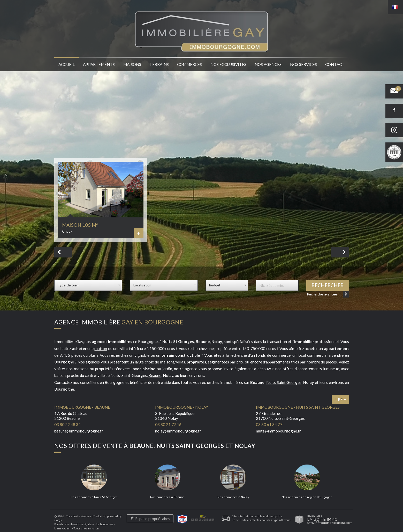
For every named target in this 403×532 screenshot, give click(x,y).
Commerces (189, 64)
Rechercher (328, 285)
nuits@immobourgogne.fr (278, 431)
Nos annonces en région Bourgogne (307, 497)
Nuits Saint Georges (284, 382)
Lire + (340, 399)
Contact (335, 64)
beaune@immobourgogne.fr (79, 431)
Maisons (132, 64)
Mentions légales (82, 524)
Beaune (155, 375)
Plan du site (62, 524)
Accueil (67, 64)
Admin (67, 528)
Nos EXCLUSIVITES (228, 64)
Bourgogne (64, 362)
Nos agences (268, 64)
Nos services (303, 64)
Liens (58, 528)
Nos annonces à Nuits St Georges (94, 497)
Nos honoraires (104, 524)
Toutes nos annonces (86, 528)
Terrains (159, 64)
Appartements (99, 64)
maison (101, 348)
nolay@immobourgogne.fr (178, 431)
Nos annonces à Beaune (167, 497)
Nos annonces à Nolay (233, 497)
